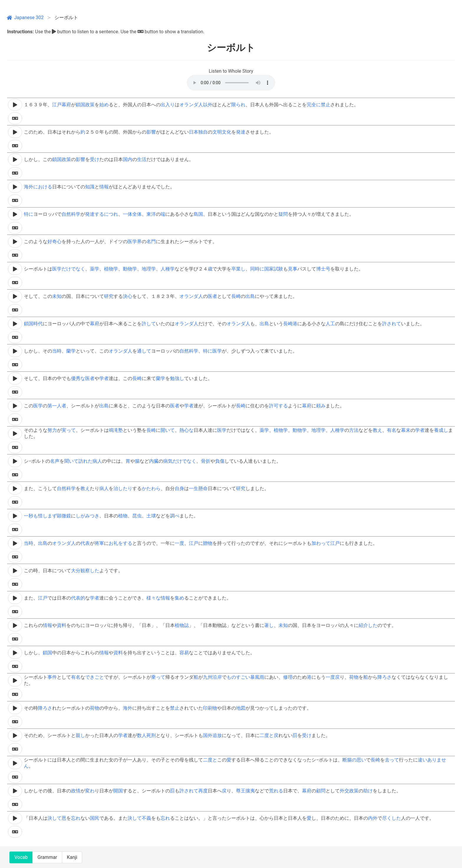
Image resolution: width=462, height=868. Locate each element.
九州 (208, 677)
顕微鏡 (64, 516)
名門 (151, 242)
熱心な (187, 430)
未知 (57, 296)
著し (269, 625)
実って (69, 430)
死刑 (151, 735)
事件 (52, 677)
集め (179, 598)
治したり (123, 488)
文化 (227, 132)
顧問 (321, 791)
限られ (238, 105)
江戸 (57, 105)
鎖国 (80, 105)
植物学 (111, 269)
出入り (168, 105)
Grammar (47, 857)
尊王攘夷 (245, 791)
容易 (184, 653)
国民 (95, 818)
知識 (90, 187)
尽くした (392, 818)
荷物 (354, 677)
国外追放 (212, 735)
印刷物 (210, 708)
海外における (38, 187)
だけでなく (73, 269)
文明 (217, 132)
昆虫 (137, 516)
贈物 (208, 543)
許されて (392, 324)
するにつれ (106, 214)
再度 (203, 791)
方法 (354, 430)
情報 (104, 187)
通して (144, 351)
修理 (288, 677)
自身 (179, 488)
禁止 (326, 105)
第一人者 (57, 406)
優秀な (78, 378)
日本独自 (198, 132)
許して (149, 324)
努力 (52, 430)
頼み (321, 406)
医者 (212, 296)
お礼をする (121, 543)
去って (392, 760)
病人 (97, 461)
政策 (90, 105)
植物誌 (182, 625)
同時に (257, 269)
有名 (392, 430)
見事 (293, 269)
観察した (90, 571)
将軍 (99, 543)
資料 (62, 625)
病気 (168, 461)
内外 (373, 818)
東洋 (151, 214)
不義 (146, 818)
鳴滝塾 (116, 430)
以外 (208, 105)
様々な (154, 598)
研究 (109, 296)
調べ (175, 516)
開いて (168, 430)
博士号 (323, 269)
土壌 (151, 516)
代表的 (78, 598)
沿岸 (217, 677)
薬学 (95, 269)
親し (80, 735)
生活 (142, 159)
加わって (321, 543)
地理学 (149, 269)
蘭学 (71, 351)
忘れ (76, 818)
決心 (128, 296)
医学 (57, 269)
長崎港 (290, 324)
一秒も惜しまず (40, 516)
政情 (76, 791)
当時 (57, 351)
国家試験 (274, 269)
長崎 (236, 296)
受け (95, 159)
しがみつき (88, 516)
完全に (314, 105)
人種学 (168, 269)
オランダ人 (191, 105)
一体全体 (132, 214)
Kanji (72, 857)
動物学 (130, 269)
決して (55, 818)
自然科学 (71, 214)
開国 (118, 791)
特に (29, 214)
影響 (151, 132)
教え (377, 430)
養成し (441, 430)
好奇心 (55, 242)
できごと (95, 677)
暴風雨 (257, 677)
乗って (158, 677)
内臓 (154, 461)
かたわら (151, 488)
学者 (104, 378)
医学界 (135, 242)
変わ (90, 791)
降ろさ (385, 677)
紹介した (368, 625)
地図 (241, 708)
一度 (179, 543)
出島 (250, 296)
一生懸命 (198, 488)
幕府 (66, 105)
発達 (241, 132)
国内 (128, 159)
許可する (278, 406)
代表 (85, 543)
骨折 (206, 461)
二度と (267, 735)
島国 (198, 214)
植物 (123, 516)
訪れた (85, 461)
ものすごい (238, 677)
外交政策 (349, 791)
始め (104, 105)
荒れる (276, 791)
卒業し (238, 269)
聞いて (71, 461)
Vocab (21, 857)
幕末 (406, 430)
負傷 (220, 461)
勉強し (177, 378)
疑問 (283, 214)
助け (368, 791)
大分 (76, 571)
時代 (38, 324)
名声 (55, 461)
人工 (330, 324)
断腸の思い (354, 760)
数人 (142, 735)
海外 (128, 708)
